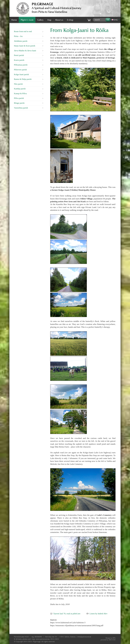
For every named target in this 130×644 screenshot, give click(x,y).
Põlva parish (19, 98)
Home (14, 20)
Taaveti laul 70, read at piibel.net (67, 614)
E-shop (70, 20)
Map (49, 20)
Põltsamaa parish (21, 65)
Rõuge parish (19, 103)
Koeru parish (19, 60)
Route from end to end (23, 31)
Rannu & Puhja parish (23, 79)
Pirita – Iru (18, 36)
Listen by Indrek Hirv (99, 614)
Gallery (40, 20)
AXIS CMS (108, 640)
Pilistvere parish (20, 70)
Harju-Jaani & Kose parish (24, 46)
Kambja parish (20, 89)
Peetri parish (19, 55)
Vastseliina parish (21, 108)
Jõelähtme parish (21, 41)
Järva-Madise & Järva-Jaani (25, 51)
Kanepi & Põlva (20, 94)
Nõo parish (18, 84)
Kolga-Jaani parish (21, 74)
